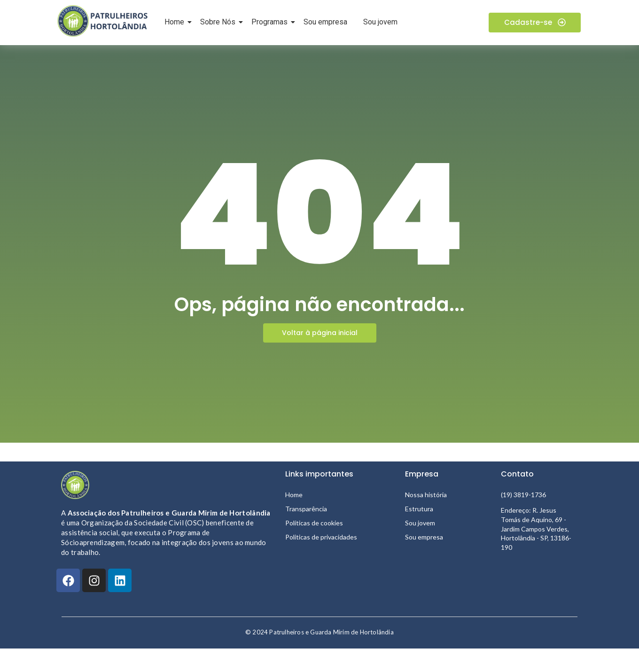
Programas (271, 22)
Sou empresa (325, 22)
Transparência (306, 509)
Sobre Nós (219, 22)
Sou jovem (380, 22)
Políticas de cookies (314, 523)
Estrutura (419, 509)
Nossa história (426, 495)
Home (176, 22)
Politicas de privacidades (321, 537)
